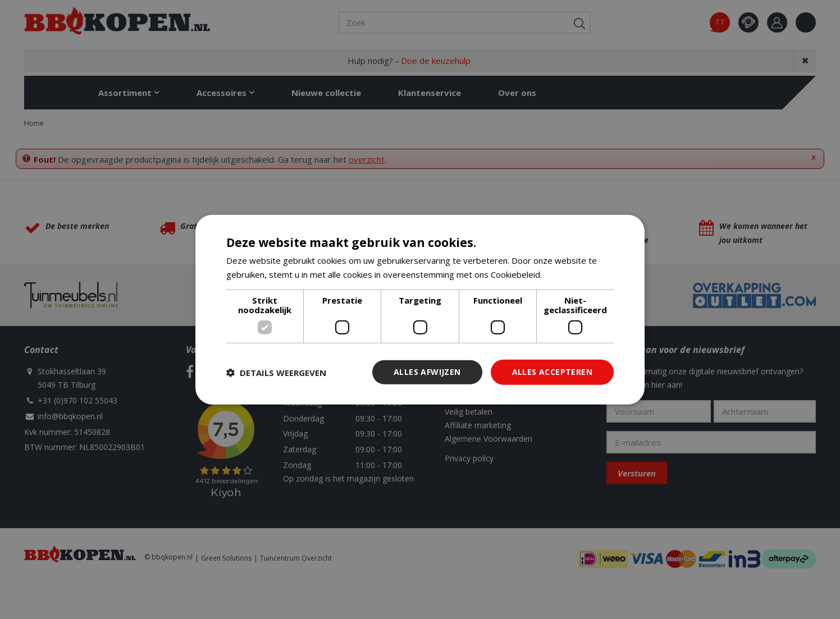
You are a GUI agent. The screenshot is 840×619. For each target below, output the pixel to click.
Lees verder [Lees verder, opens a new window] (568, 274)
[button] (276, 372)
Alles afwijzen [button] (427, 372)
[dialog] (420, 309)
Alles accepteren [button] (552, 372)
